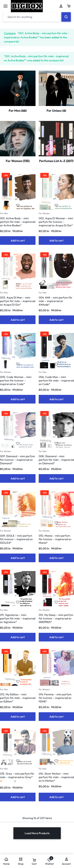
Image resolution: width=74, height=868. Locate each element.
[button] (18, 240)
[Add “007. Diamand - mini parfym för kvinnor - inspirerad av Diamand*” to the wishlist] (18, 444)
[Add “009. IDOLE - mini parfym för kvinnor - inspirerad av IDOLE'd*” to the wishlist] (18, 523)
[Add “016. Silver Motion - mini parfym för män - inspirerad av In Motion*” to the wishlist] (56, 761)
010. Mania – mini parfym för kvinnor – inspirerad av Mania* (55, 539)
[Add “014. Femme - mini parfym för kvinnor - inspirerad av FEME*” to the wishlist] (56, 682)
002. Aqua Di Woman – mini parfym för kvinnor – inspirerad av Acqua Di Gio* (56, 222)
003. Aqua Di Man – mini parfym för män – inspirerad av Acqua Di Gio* (18, 301)
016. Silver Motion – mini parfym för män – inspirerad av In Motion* (56, 777)
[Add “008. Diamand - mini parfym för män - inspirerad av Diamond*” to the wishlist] (56, 444)
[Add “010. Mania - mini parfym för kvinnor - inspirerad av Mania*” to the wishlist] (56, 523)
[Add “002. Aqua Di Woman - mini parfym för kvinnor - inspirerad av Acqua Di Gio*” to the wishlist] (56, 206)
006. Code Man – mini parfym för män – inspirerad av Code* (56, 381)
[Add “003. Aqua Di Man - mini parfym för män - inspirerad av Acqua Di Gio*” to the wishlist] (18, 285)
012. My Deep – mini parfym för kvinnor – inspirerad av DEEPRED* (56, 618)
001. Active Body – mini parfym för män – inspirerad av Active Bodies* (18, 222)
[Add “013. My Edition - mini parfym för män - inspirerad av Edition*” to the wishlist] (18, 682)
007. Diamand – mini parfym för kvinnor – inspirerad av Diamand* (17, 460)
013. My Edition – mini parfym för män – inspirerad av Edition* (18, 698)
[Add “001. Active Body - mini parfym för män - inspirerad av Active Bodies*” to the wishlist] (18, 206)
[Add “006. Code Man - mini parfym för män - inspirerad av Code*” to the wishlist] (56, 364)
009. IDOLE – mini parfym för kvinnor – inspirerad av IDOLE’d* (16, 539)
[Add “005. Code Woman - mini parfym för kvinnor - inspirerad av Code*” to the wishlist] (18, 364)
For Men (4, 213)
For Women (44, 213)
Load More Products (37, 833)
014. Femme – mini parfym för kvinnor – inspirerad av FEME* (55, 698)
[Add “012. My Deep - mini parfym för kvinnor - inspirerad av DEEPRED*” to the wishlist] (56, 602)
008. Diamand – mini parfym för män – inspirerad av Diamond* (56, 460)
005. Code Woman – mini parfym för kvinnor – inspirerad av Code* (16, 381)
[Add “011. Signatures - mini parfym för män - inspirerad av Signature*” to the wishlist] (18, 602)
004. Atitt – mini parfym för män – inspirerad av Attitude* (56, 301)
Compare (10, 33)
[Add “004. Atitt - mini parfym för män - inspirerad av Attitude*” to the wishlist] (56, 285)
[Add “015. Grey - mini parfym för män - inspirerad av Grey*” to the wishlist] (18, 761)
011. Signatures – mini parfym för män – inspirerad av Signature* (18, 618)
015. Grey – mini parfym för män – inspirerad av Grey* (17, 775)
